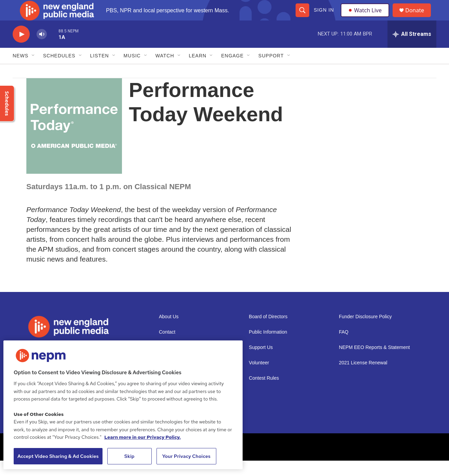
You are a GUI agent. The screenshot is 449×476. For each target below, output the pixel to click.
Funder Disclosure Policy (365, 332)
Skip (130, 456)
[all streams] (412, 50)
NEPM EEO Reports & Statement (375, 363)
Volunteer (259, 378)
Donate (419, 18)
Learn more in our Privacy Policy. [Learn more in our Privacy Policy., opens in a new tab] (142, 437)
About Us (169, 332)
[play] (21, 50)
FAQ (344, 347)
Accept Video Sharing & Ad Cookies (58, 456)
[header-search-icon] (302, 18)
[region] (123, 405)
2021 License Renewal (363, 378)
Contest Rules (264, 394)
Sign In (323, 18)
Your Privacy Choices (186, 456)
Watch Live (366, 18)
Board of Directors (268, 332)
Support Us (261, 363)
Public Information (268, 347)
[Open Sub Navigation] (33, 71)
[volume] (42, 50)
